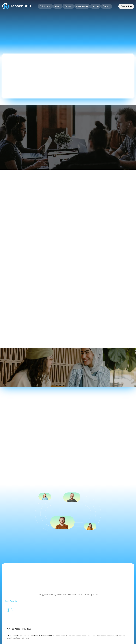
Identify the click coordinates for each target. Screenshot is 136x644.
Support (107, 6)
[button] (45, 6)
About (58, 6)
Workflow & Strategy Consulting (20, 215)
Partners (68, 6)
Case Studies (82, 6)
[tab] (15, 435)
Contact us (126, 6)
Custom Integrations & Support (111, 215)
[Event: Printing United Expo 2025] (68, 629)
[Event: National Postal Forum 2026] (68, 612)
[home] (17, 6)
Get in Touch (33, 296)
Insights (95, 6)
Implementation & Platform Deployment (66, 215)
